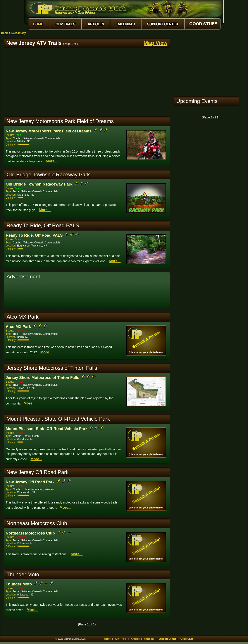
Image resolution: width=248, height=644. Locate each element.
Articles (135, 639)
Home (5, 33)
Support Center (167, 639)
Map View (156, 43)
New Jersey (19, 33)
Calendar (149, 639)
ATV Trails (121, 639)
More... (52, 161)
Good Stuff (187, 639)
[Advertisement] (87, 82)
